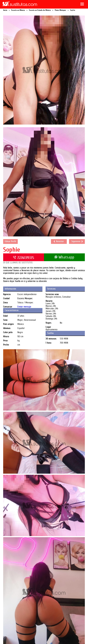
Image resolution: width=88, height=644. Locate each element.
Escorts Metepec (25, 298)
